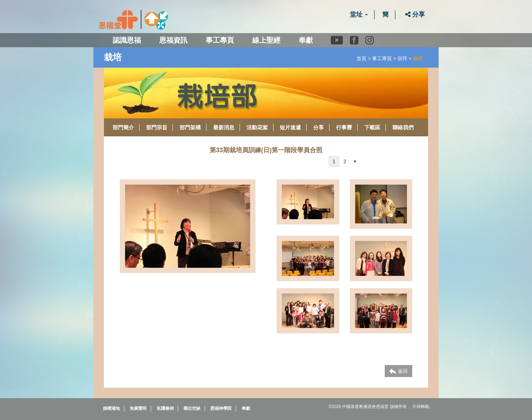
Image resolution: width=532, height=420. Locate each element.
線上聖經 (266, 40)
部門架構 (190, 127)
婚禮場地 (111, 408)
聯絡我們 (403, 127)
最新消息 (224, 127)
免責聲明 (138, 408)
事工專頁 (382, 58)
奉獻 (306, 40)
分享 (415, 14)
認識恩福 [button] (127, 40)
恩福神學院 (221, 408)
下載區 (372, 127)
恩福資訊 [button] (173, 40)
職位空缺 (192, 408)
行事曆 (344, 127)
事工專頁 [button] (220, 40)
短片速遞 (290, 127)
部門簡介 (123, 127)
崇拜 (402, 58)
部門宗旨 (157, 127)
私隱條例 (165, 408)
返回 (398, 371)
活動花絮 (257, 127)
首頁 (361, 58)
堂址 (359, 14)
